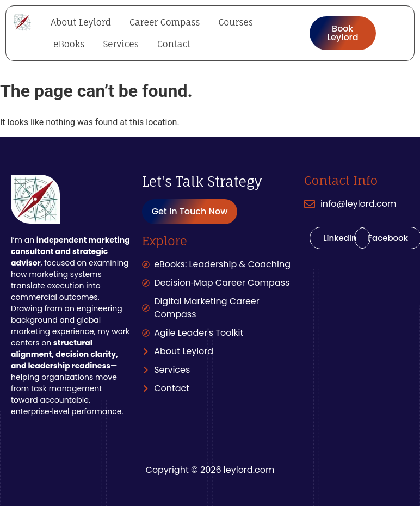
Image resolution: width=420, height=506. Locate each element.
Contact (174, 44)
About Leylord (81, 22)
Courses (235, 22)
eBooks (69, 44)
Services (121, 44)
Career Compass (165, 22)
